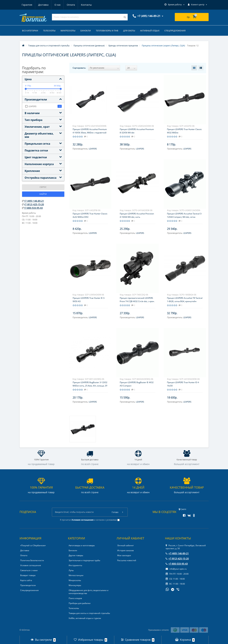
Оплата (71, 5)
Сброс (43, 187)
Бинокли (86, 31)
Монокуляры (75, 585)
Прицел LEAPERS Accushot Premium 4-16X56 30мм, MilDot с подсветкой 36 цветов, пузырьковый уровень (90, 133)
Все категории (30, 31)
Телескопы (49, 31)
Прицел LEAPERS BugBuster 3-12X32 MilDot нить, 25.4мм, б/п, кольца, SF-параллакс (90, 386)
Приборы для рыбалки (80, 603)
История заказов (125, 550)
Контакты (86, 5)
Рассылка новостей (127, 560)
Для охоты (129, 31)
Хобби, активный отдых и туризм (85, 618)
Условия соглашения (31, 565)
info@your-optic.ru (176, 569)
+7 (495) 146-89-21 (34, 201)
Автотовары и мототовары (82, 545)
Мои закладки (124, 555)
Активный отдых (150, 31)
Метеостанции (76, 575)
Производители (28, 585)
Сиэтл (182, 509)
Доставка (43, 5)
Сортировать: (79, 68)
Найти (43, 194)
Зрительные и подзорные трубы (84, 560)
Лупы (71, 570)
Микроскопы (68, 31)
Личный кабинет (126, 545)
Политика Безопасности (32, 560)
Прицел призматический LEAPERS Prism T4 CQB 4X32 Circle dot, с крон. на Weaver (137, 301)
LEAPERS (93, 149)
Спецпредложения (175, 31)
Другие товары (76, 555)
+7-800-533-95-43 (33, 208)
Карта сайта (26, 580)
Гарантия (27, 5)
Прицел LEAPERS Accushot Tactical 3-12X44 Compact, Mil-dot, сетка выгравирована (184, 217)
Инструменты (75, 565)
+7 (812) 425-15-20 (34, 204)
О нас (58, 5)
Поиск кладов (75, 598)
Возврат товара (28, 575)
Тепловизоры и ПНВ (107, 31)
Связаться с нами (29, 570)
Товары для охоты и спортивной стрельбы (89, 613)
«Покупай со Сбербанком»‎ (33, 545)
